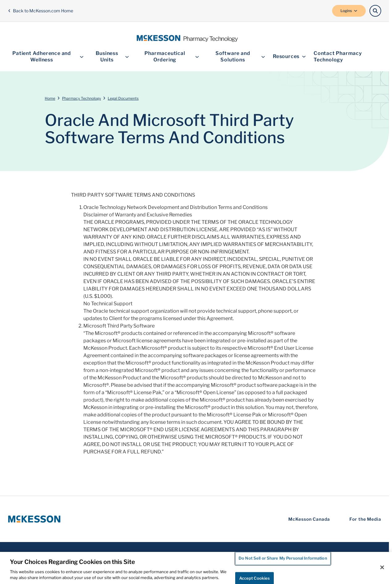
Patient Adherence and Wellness (48, 56)
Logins (349, 11)
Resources (289, 57)
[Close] (382, 567)
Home (50, 98)
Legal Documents (123, 98)
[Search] (375, 11)
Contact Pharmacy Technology (338, 56)
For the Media (365, 519)
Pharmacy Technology (81, 98)
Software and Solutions (240, 56)
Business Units (113, 56)
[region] (196, 568)
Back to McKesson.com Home (40, 11)
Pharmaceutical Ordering (172, 56)
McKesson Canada (309, 519)
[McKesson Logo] (34, 519)
